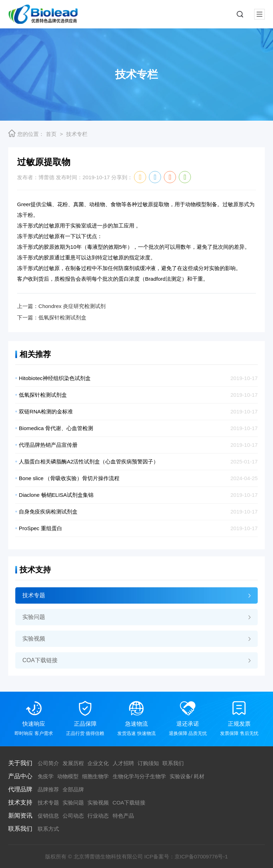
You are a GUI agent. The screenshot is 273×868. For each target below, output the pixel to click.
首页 (51, 134)
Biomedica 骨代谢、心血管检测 (56, 428)
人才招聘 (123, 763)
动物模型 (68, 776)
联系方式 (48, 829)
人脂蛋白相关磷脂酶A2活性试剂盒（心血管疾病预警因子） (89, 462)
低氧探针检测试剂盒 (62, 317)
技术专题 (34, 595)
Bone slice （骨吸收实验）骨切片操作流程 (69, 478)
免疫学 (46, 776)
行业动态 (98, 816)
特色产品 (123, 816)
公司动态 (73, 816)
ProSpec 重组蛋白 (41, 528)
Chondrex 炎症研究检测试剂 (72, 306)
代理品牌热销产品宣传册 (48, 445)
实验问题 (34, 617)
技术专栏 (77, 134)
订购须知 (148, 763)
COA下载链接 (40, 660)
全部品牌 (73, 789)
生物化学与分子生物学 (139, 776)
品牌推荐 (48, 789)
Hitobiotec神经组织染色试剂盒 (55, 378)
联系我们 (173, 763)
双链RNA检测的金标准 (46, 411)
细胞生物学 (95, 776)
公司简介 (48, 763)
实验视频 (34, 639)
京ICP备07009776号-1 (201, 856)
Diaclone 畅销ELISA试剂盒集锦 (56, 495)
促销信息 (48, 816)
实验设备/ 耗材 (187, 776)
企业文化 (98, 763)
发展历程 (73, 763)
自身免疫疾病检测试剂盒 (48, 512)
